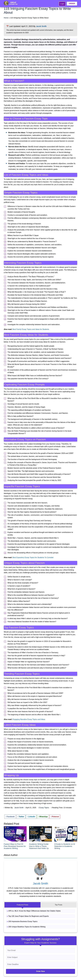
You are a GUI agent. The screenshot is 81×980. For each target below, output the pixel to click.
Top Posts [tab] (59, 905)
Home (6, 18)
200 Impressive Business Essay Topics (23, 921)
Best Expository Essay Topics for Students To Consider (33, 557)
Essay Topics (44, 808)
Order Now (40, 971)
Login (62, 4)
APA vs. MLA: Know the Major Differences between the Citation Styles (34, 911)
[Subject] (40, 957)
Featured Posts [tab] (23, 905)
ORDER (72, 4)
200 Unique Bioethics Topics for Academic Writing (27, 927)
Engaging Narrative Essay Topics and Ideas (29, 719)
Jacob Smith (41, 26)
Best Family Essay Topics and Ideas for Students (31, 329)
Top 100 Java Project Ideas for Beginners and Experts (28, 916)
